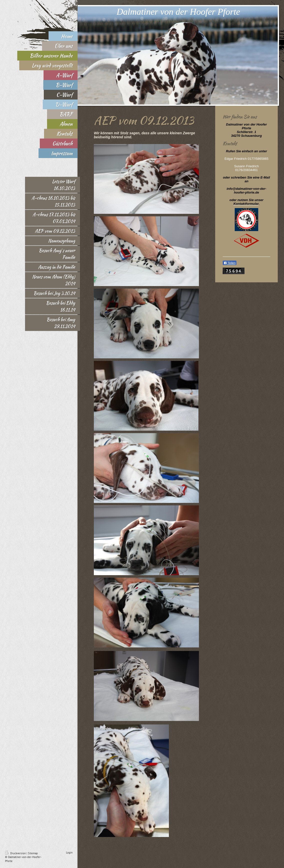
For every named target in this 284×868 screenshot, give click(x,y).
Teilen (230, 263)
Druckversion (16, 853)
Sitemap (33, 853)
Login (69, 852)
